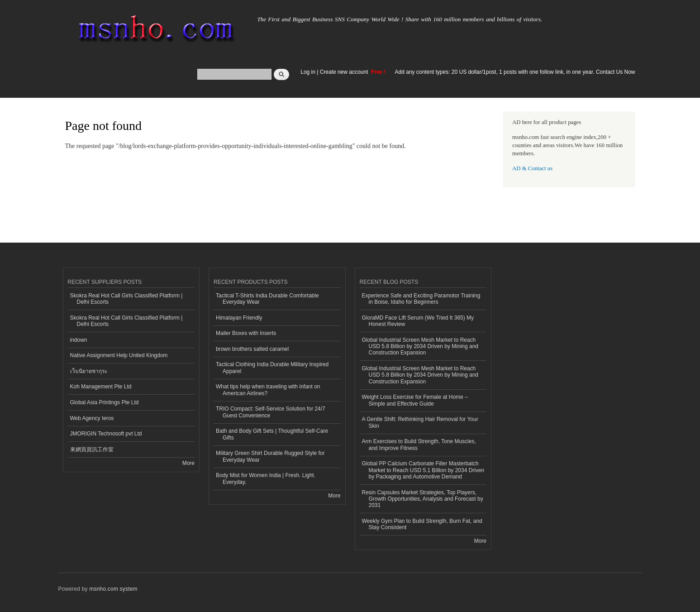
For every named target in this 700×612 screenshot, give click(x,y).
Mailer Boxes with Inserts (246, 333)
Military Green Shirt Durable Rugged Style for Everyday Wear (270, 456)
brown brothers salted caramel (252, 349)
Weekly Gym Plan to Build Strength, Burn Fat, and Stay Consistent (422, 524)
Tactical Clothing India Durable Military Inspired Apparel (272, 368)
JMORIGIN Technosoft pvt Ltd (106, 434)
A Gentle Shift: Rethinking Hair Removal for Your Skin (420, 422)
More (188, 463)
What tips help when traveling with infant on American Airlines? (268, 390)
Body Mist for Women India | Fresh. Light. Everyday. (266, 478)
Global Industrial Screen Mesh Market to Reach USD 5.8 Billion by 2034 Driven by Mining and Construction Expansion (420, 347)
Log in (308, 72)
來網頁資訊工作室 (92, 449)
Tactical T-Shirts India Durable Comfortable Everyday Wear (267, 299)
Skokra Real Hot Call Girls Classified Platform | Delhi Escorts (126, 299)
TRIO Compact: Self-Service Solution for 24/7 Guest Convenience (271, 412)
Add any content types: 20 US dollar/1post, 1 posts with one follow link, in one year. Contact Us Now (515, 72)
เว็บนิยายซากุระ (89, 371)
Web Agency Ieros (92, 418)
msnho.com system (113, 589)
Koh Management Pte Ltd (101, 387)
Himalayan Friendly (239, 318)
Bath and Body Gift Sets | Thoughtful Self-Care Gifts (272, 434)
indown (79, 340)
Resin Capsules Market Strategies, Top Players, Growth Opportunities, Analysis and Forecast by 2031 (423, 499)
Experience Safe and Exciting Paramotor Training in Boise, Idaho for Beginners (421, 299)
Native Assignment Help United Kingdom (119, 355)
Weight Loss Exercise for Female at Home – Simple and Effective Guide (415, 400)
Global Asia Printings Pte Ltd (105, 402)
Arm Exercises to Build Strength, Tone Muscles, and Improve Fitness (419, 445)
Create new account (345, 72)
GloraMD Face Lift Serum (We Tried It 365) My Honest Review (418, 321)
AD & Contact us (532, 168)
